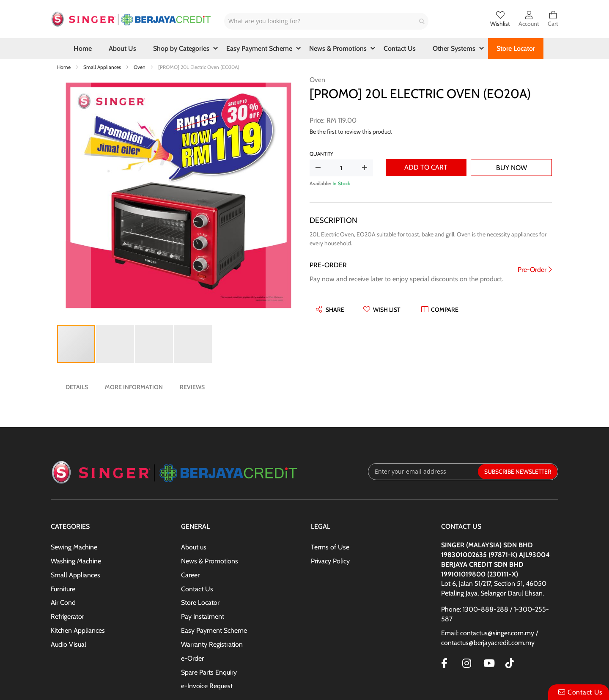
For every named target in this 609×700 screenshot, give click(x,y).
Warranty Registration (212, 644)
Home (64, 67)
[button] (74, 196)
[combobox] (326, 21)
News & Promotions (210, 561)
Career (190, 575)
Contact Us (197, 589)
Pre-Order (532, 270)
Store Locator (200, 603)
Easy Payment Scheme (214, 630)
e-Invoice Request (207, 686)
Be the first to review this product (351, 132)
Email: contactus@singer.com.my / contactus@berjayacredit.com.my (490, 638)
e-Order (192, 658)
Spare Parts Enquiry (209, 672)
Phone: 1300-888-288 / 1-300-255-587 (495, 614)
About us (194, 547)
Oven (140, 67)
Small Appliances (103, 67)
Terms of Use (330, 547)
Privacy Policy (330, 561)
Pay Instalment (203, 616)
